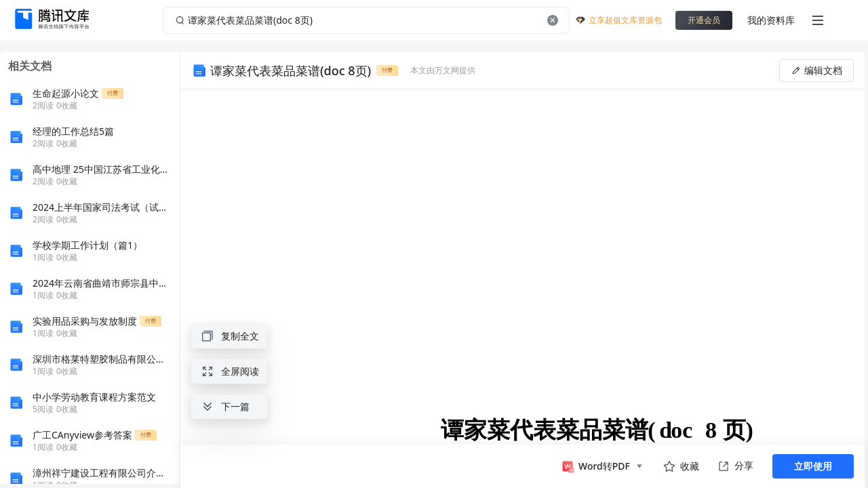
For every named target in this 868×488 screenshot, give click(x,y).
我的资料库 (771, 20)
